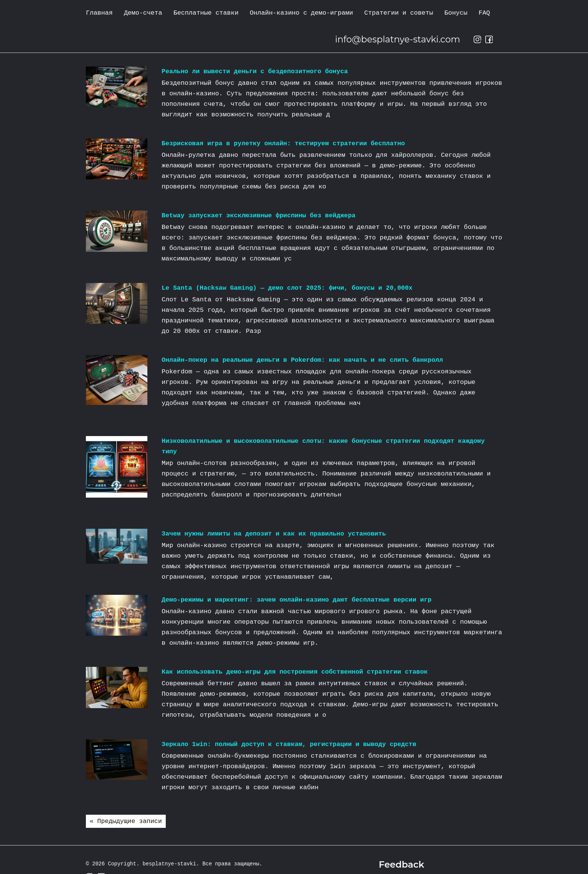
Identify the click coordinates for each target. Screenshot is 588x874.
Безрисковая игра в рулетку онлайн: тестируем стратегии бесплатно (284, 144)
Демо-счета (143, 13)
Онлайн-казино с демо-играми (301, 13)
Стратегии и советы (399, 13)
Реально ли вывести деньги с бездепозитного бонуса (255, 71)
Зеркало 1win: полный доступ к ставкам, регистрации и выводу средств (290, 744)
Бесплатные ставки (206, 13)
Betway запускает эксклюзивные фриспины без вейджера (259, 216)
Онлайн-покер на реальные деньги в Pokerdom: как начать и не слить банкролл (303, 360)
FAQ (484, 13)
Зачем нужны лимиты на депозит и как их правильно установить (274, 534)
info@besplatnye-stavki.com (397, 39)
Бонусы (456, 13)
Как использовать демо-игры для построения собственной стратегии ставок (295, 672)
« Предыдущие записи (126, 821)
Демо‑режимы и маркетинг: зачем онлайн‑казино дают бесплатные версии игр (297, 600)
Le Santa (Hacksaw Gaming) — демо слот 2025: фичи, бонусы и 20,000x (288, 288)
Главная (99, 13)
